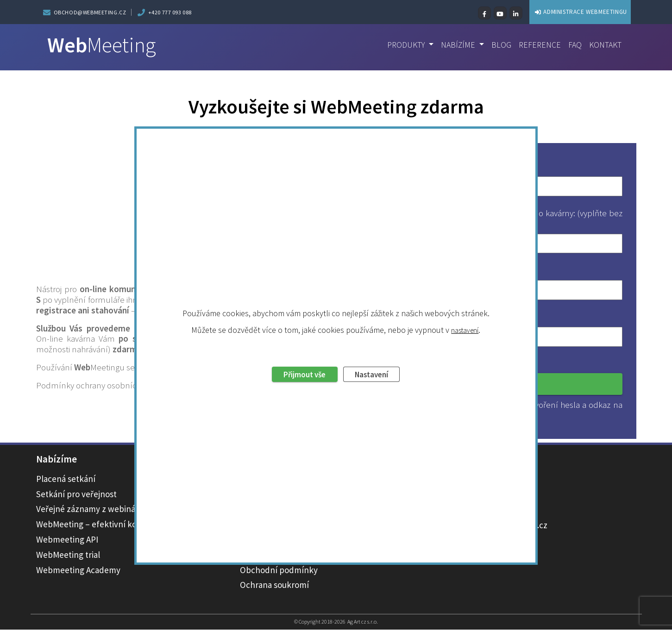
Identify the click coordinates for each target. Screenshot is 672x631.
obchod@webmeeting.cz (90, 12)
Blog (497, 45)
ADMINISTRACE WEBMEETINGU (563, 12)
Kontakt (604, 45)
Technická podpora (276, 541)
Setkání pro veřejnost (76, 495)
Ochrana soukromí (274, 586)
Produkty (399, 45)
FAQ (573, 45)
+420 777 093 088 (170, 12)
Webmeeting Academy (78, 571)
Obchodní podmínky (279, 571)
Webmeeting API (67, 541)
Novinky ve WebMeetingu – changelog (311, 556)
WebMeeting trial (68, 556)
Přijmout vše (300, 345)
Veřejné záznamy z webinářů (90, 510)
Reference (537, 45)
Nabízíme (454, 45)
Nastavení (377, 345)
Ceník (251, 525)
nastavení (465, 300)
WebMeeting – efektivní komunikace (105, 525)
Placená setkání (66, 480)
